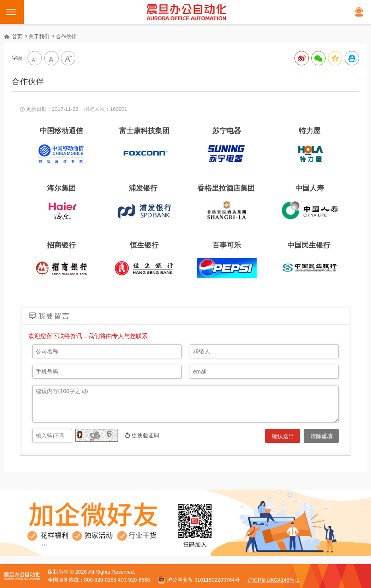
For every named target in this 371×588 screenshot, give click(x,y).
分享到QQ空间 (335, 58)
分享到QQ (352, 58)
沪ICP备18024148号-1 (273, 580)
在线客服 (359, 12)
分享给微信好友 (318, 58)
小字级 (35, 58)
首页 (17, 36)
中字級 (51, 58)
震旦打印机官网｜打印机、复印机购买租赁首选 (186, 12)
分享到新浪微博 (302, 58)
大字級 (68, 58)
